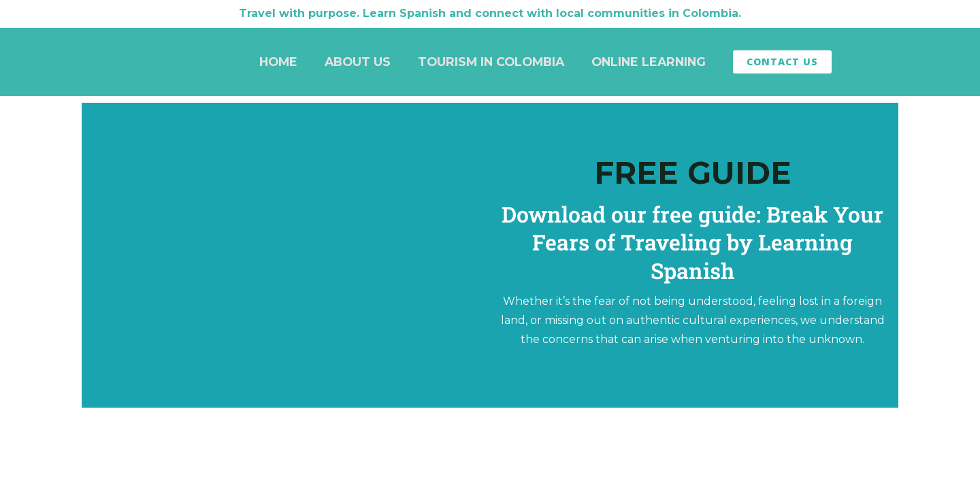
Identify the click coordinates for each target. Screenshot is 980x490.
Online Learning (649, 62)
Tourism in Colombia (491, 62)
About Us (358, 62)
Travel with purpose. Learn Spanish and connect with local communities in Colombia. (490, 13)
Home (278, 62)
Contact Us (782, 62)
